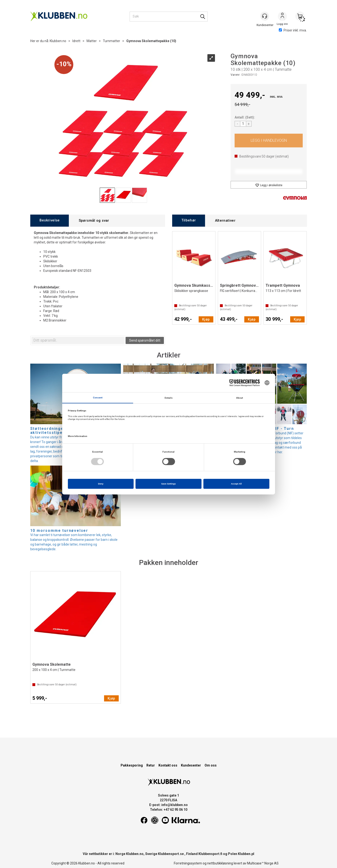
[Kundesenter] (265, 16)
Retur (151, 765)
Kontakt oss (168, 765)
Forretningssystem (188, 863)
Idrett (76, 41)
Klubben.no (58, 41)
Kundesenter (191, 765)
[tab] (50, 221)
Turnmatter (112, 41)
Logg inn (282, 17)
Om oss (211, 765)
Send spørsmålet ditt (145, 340)
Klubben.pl (246, 854)
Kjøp (269, 141)
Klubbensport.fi (210, 854)
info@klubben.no (175, 805)
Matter (92, 41)
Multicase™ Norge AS (263, 863)
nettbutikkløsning (220, 863)
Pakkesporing (132, 765)
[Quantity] (243, 124)
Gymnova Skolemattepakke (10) (151, 41)
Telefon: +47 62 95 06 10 (169, 810)
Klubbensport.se (171, 854)
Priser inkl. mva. (293, 30)
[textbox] (78, 340)
